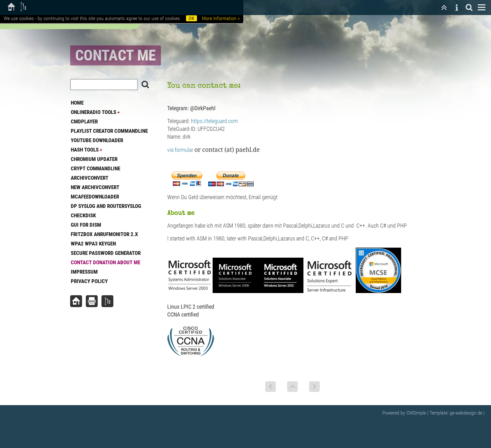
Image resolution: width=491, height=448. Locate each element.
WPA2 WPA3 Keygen (93, 244)
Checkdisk (83, 215)
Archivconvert (90, 178)
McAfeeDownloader (95, 197)
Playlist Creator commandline (109, 131)
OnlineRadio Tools (93, 112)
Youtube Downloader (97, 140)
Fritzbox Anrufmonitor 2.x (104, 234)
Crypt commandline (96, 168)
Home (77, 103)
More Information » (221, 18)
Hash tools (85, 150)
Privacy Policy (89, 281)
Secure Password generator (106, 253)
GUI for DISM (86, 225)
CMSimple (416, 413)
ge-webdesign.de (466, 413)
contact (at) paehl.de (231, 150)
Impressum (84, 272)
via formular (185, 150)
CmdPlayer (84, 121)
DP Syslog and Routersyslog (106, 206)
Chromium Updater (94, 159)
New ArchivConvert (95, 187)
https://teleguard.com (214, 121)
